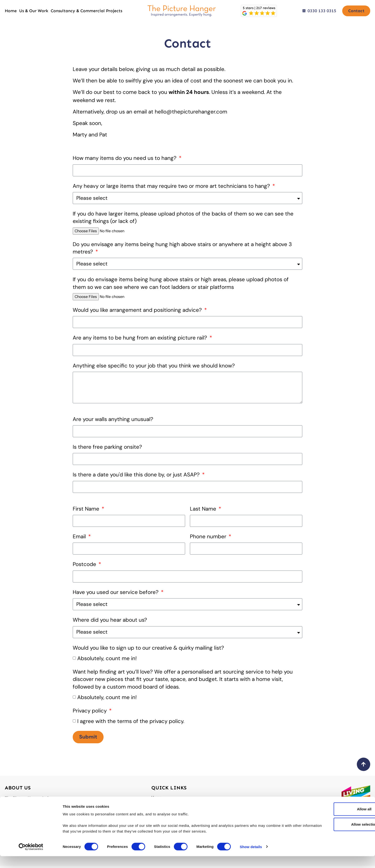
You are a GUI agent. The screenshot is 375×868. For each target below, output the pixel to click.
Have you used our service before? (116, 594)
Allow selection (335, 836)
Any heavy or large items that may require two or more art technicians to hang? (172, 186)
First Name (87, 510)
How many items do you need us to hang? (125, 158)
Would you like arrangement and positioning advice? (138, 310)
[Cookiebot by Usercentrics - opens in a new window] (31, 859)
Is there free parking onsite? (107, 448)
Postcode (85, 566)
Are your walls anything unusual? (113, 421)
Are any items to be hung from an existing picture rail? (141, 338)
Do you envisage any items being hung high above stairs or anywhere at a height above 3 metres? (182, 248)
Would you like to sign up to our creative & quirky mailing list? (148, 649)
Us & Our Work (34, 11)
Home (11, 11)
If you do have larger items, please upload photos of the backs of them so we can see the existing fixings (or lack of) (183, 217)
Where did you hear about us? (110, 621)
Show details (251, 859)
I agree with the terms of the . (131, 723)
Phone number (209, 538)
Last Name (204, 510)
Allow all (335, 821)
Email (80, 538)
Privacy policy (90, 712)
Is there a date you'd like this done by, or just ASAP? (137, 476)
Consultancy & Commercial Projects (86, 11)
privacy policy (166, 723)
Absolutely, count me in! (107, 660)
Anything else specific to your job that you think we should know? (154, 366)
